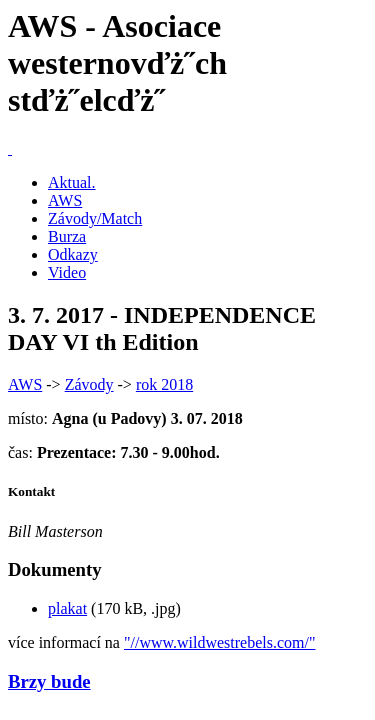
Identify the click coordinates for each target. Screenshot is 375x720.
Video (67, 272)
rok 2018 (164, 384)
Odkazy (73, 254)
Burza (67, 236)
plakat (67, 608)
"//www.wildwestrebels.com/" (220, 642)
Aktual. (72, 182)
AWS (65, 200)
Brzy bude (49, 681)
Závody (89, 384)
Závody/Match (95, 218)
